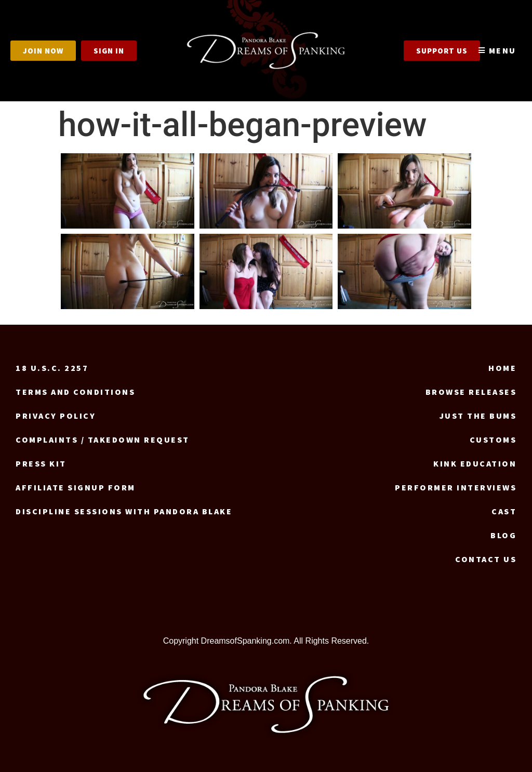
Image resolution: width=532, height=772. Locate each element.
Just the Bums (478, 416)
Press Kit (41, 463)
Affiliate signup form (76, 487)
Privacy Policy (56, 416)
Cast (504, 511)
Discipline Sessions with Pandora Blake (124, 511)
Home (502, 368)
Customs (493, 440)
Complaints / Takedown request (103, 440)
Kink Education (475, 463)
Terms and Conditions (75, 392)
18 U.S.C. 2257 (52, 368)
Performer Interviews (456, 487)
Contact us (486, 559)
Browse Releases (471, 392)
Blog (503, 535)
